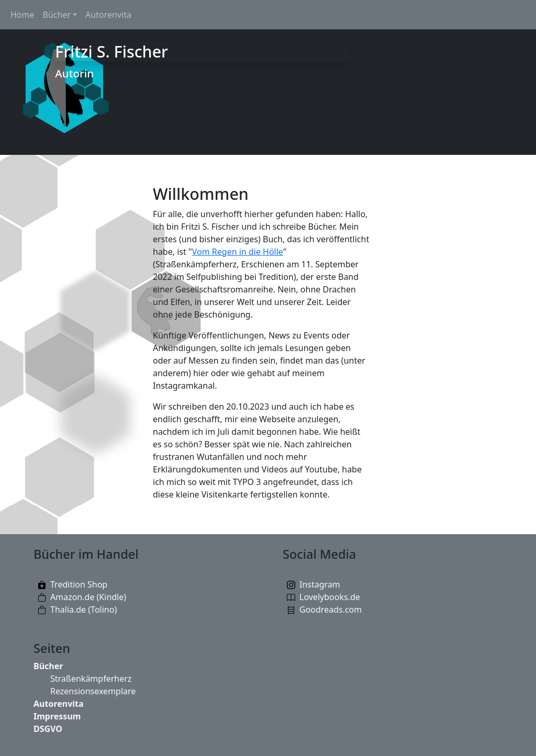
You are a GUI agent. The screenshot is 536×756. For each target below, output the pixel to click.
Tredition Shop (79, 584)
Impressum (57, 716)
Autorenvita (108, 15)
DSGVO (48, 729)
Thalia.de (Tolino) (83, 610)
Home (23, 15)
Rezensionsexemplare (93, 691)
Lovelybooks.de (330, 597)
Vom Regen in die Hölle (238, 252)
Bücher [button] (57, 15)
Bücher (48, 666)
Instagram (320, 584)
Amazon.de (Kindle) (88, 597)
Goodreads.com (331, 610)
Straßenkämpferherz (91, 679)
